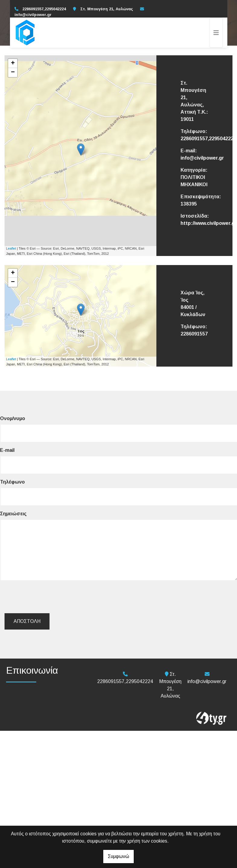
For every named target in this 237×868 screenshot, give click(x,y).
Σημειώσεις (13, 514)
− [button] (13, 73)
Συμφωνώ (118, 856)
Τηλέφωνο (12, 482)
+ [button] (13, 63)
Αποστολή (27, 621)
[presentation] (52, 597)
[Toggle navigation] (216, 33)
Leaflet (11, 248)
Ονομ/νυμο (13, 418)
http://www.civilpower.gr (209, 223)
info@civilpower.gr (33, 15)
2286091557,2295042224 (208, 139)
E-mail (7, 450)
